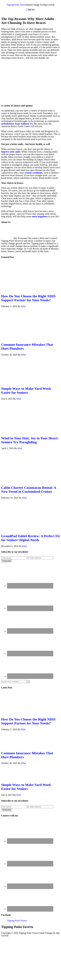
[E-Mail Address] (40, 558)
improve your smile (11, 152)
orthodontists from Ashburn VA (17, 124)
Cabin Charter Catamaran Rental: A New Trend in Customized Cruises (29, 490)
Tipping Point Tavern (16, 5)
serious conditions (34, 173)
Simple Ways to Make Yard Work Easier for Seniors (26, 391)
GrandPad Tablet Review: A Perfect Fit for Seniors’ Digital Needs (30, 538)
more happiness (40, 216)
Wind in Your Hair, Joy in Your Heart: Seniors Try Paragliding (30, 440)
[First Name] (14, 558)
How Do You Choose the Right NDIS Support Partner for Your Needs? (28, 298)
